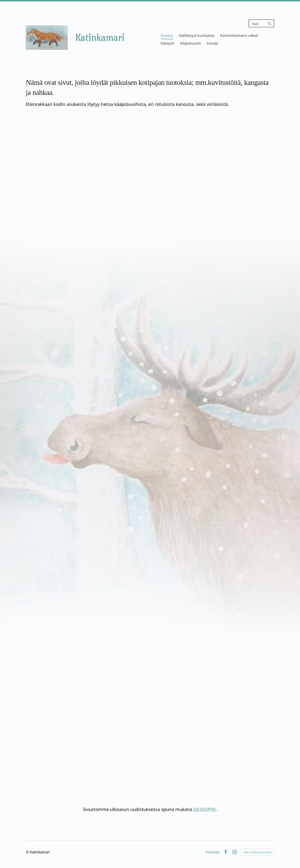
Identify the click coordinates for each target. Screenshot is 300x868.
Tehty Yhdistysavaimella (257, 852)
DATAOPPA (205, 809)
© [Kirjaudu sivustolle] (28, 852)
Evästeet (212, 852)
